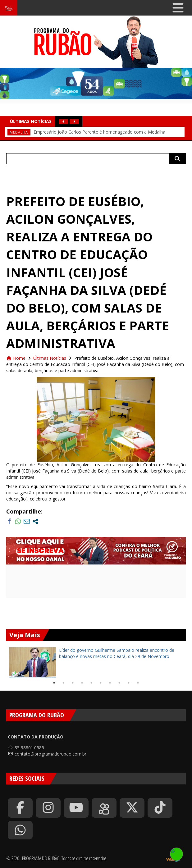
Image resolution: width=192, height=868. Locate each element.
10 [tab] (138, 683)
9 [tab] (129, 683)
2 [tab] (63, 683)
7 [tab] (110, 683)
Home (16, 358)
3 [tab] (73, 683)
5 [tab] (91, 683)
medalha (19, 132)
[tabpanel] (96, 663)
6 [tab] (101, 683)
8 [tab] (119, 683)
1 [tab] (54, 683)
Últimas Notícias (50, 358)
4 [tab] (82, 683)
